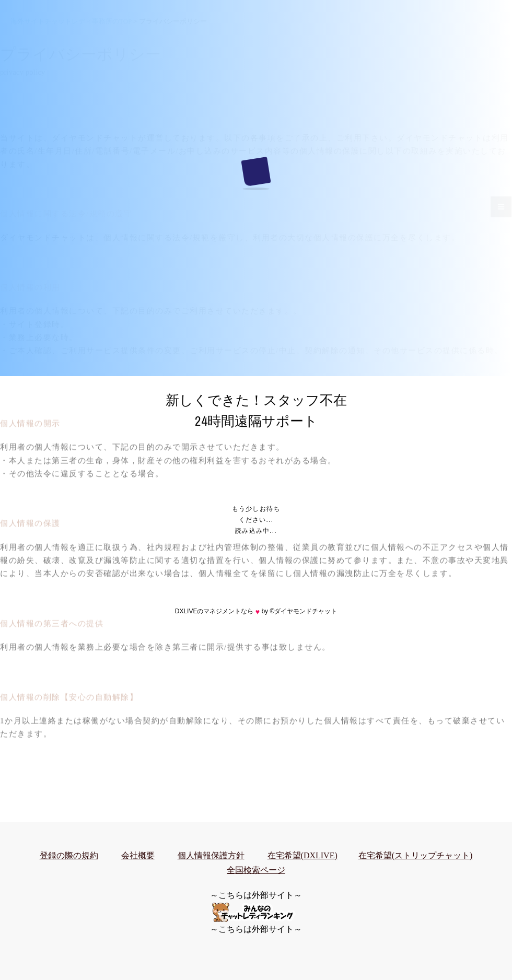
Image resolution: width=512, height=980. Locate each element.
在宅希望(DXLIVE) (302, 855)
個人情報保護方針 (211, 855)
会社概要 (138, 855)
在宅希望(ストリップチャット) (416, 855)
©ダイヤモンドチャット (303, 611)
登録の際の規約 (69, 855)
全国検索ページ (256, 870)
